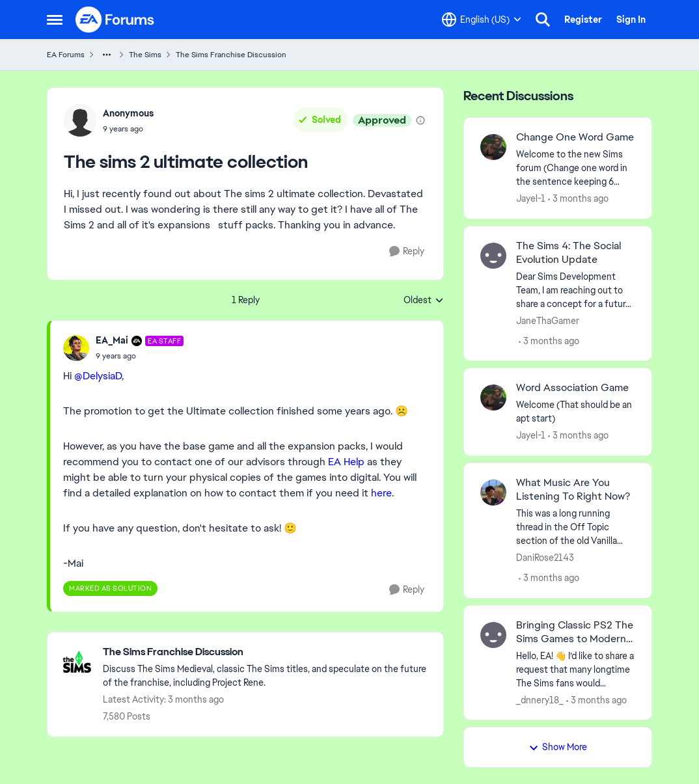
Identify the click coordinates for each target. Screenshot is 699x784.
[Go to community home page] (115, 20)
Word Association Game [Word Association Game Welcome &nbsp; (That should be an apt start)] (572, 388)
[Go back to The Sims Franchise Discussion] (267, 652)
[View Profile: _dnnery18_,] (493, 635)
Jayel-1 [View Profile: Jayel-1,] (531, 198)
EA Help (346, 462)
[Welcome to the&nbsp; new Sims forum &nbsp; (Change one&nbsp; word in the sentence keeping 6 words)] (576, 168)
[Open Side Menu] (55, 20)
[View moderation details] (420, 120)
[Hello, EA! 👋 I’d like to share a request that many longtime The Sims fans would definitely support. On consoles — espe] (576, 669)
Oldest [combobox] (424, 301)
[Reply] (407, 251)
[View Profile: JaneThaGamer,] (493, 256)
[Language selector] (482, 20)
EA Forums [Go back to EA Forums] (66, 55)
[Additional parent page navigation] (107, 55)
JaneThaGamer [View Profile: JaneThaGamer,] (548, 320)
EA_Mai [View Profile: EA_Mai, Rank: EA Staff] (112, 340)
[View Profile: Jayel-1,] (493, 147)
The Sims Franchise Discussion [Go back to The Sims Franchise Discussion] (231, 55)
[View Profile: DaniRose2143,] (493, 493)
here (381, 493)
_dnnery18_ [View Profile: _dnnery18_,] (540, 699)
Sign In (631, 20)
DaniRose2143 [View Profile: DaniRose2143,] (545, 558)
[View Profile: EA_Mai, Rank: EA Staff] (76, 348)
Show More (558, 747)
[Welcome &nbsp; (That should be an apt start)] (576, 412)
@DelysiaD (98, 376)
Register (583, 20)
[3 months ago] (578, 199)
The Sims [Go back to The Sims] (145, 55)
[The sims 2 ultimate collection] (140, 356)
